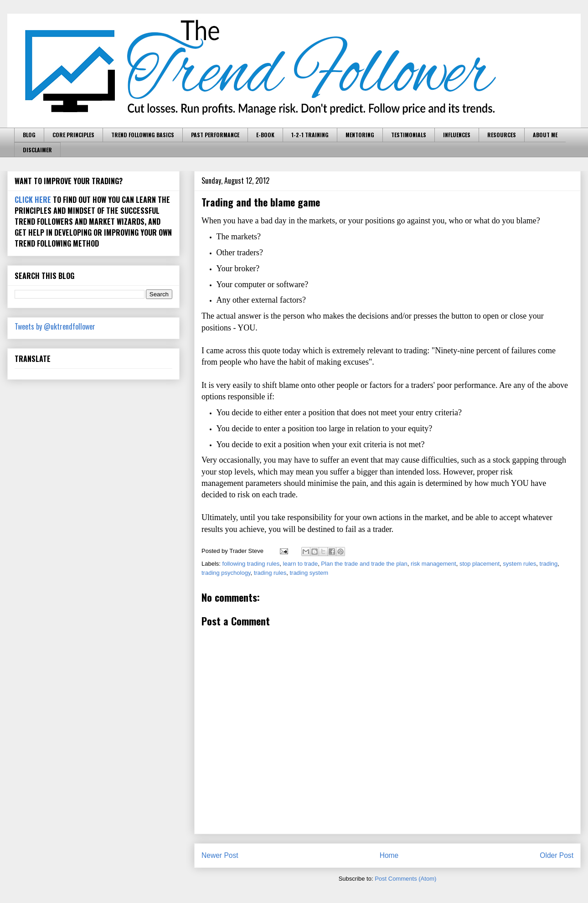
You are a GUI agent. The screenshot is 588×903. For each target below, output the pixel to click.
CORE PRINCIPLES (73, 135)
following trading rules (251, 564)
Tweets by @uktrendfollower (55, 326)
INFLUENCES (457, 135)
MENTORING (360, 135)
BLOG (29, 135)
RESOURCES (502, 135)
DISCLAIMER (37, 150)
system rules (519, 564)
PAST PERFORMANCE (215, 135)
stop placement (480, 564)
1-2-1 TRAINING (310, 135)
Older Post (557, 855)
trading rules (270, 573)
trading (549, 564)
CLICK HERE (33, 200)
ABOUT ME (545, 135)
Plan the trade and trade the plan (364, 564)
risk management (433, 564)
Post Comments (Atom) (405, 879)
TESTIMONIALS (409, 135)
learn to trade (301, 564)
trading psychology (226, 573)
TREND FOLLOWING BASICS (143, 135)
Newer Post (220, 855)
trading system (309, 573)
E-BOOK (265, 135)
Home (389, 855)
